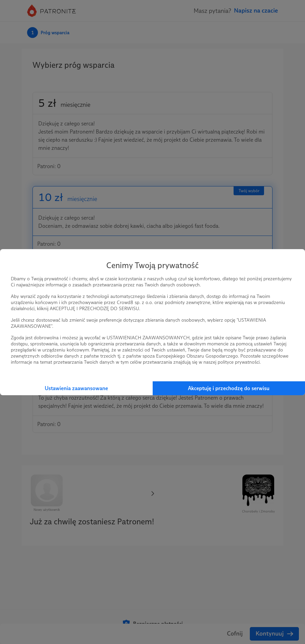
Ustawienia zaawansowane (76, 388)
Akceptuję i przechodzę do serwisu (229, 388)
